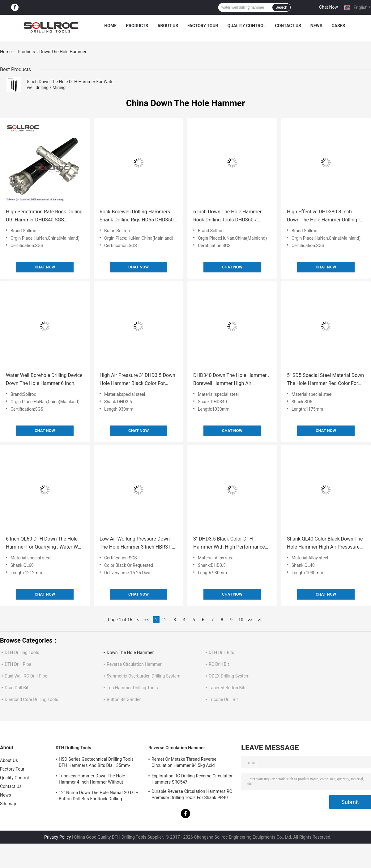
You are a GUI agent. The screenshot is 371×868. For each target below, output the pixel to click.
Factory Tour (203, 26)
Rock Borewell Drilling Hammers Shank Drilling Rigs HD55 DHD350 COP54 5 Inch (136, 216)
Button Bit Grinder (124, 699)
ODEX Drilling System (229, 676)
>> (250, 620)
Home (110, 26)
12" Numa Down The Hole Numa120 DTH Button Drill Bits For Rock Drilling (99, 796)
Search (281, 7)
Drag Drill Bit (17, 688)
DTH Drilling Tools (22, 652)
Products (137, 26)
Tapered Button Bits (228, 688)
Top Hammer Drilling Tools (132, 688)
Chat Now (328, 7)
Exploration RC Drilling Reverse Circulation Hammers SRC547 (192, 779)
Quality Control (247, 26)
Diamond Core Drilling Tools (31, 699)
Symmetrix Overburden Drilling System (143, 676)
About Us (168, 26)
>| (260, 620)
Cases (338, 26)
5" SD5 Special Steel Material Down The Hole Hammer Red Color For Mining (325, 380)
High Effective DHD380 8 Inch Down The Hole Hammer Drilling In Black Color (325, 216)
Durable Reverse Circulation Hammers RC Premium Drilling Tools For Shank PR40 (192, 794)
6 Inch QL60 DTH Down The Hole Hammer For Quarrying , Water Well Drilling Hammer (44, 543)
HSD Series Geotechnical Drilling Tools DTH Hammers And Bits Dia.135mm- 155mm (96, 763)
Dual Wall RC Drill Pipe (26, 676)
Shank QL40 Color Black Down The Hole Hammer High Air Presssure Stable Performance (325, 543)
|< (137, 620)
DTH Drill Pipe (18, 664)
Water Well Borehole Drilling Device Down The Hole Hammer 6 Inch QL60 (44, 380)
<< (147, 620)
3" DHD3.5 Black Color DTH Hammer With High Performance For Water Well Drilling (229, 543)
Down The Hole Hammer (130, 652)
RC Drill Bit (219, 664)
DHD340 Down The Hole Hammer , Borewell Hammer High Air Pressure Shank (231, 380)
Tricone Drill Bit (223, 699)
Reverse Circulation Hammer (134, 664)
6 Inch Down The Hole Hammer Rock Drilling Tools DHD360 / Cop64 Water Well (227, 216)
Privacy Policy (58, 837)
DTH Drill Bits (221, 652)
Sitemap (8, 804)
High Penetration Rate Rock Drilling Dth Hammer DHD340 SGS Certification (44, 216)
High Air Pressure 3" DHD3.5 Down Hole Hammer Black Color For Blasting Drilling (137, 380)
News (316, 26)
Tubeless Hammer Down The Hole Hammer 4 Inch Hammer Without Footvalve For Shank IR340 (92, 780)
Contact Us (288, 26)
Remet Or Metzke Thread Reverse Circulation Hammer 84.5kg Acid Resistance (184, 763)
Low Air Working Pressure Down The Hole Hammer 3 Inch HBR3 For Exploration (138, 543)
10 (241, 620)
